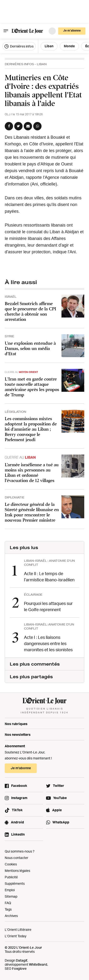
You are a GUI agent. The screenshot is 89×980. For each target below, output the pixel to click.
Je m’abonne (72, 30)
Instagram (19, 798)
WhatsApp (61, 822)
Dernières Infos (19, 64)
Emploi (10, 890)
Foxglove (19, 968)
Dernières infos (19, 46)
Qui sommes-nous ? (20, 851)
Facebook (19, 786)
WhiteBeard (38, 964)
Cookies (11, 864)
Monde (69, 46)
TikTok (17, 810)
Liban (49, 46)
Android (17, 822)
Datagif (22, 960)
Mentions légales (17, 871)
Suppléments (15, 883)
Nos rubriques (16, 724)
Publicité (11, 877)
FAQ (8, 903)
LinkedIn (18, 834)
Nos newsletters (18, 734)
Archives (11, 916)
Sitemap (11, 896)
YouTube (60, 798)
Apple (57, 810)
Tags (8, 909)
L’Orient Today (16, 936)
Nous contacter (16, 858)
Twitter (59, 786)
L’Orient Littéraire (18, 930)
